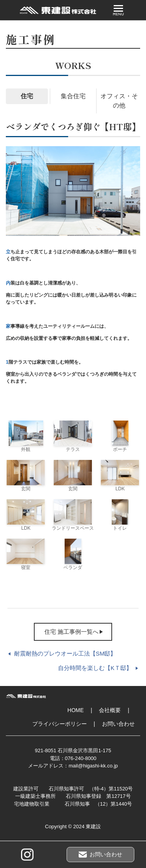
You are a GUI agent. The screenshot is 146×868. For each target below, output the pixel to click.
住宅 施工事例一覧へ (71, 632)
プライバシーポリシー (60, 724)
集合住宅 (73, 96)
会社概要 (110, 710)
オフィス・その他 (119, 101)
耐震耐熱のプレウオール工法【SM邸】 (65, 654)
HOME (76, 710)
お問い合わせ (118, 724)
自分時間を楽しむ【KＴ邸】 (95, 668)
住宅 (27, 96)
